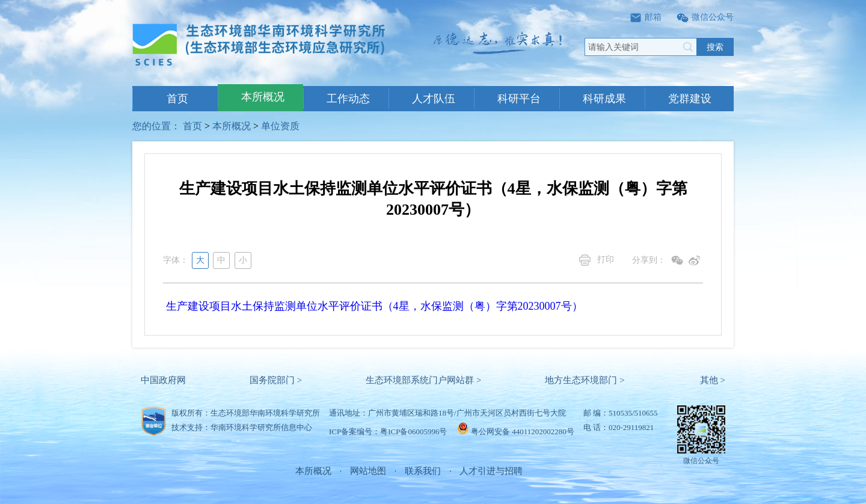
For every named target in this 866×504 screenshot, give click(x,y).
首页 (177, 99)
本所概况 (263, 97)
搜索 (715, 47)
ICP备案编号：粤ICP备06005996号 (388, 432)
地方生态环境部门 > (585, 380)
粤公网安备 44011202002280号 (523, 432)
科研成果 (604, 99)
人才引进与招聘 (491, 471)
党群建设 (690, 99)
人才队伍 (434, 99)
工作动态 (348, 99)
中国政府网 (163, 380)
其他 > (713, 380)
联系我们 (423, 471)
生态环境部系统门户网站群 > (423, 380)
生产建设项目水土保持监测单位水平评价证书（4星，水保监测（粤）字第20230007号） (374, 306)
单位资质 (280, 126)
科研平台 (519, 99)
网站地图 (368, 471)
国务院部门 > (276, 380)
